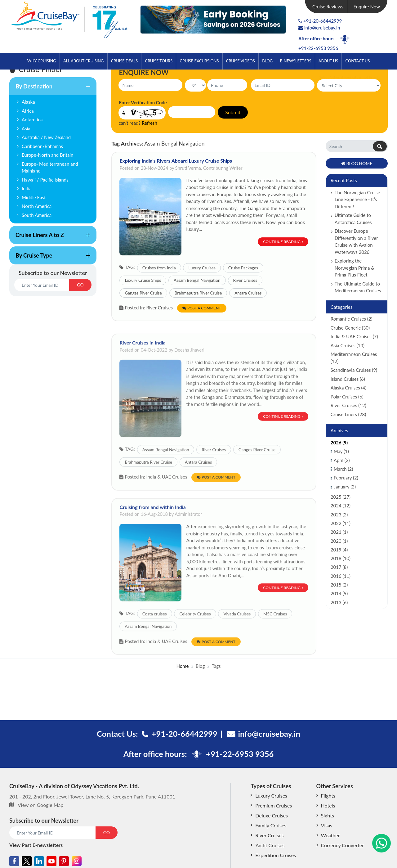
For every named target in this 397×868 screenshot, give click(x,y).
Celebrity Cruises (195, 633)
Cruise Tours (159, 61)
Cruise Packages (243, 268)
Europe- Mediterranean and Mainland (50, 167)
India (27, 188)
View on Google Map (40, 805)
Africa (28, 111)
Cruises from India (159, 268)
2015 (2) (339, 585)
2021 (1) (339, 532)
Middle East (34, 197)
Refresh (149, 123)
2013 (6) (339, 602)
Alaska (28, 102)
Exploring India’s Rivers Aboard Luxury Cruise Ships (176, 161)
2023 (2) (339, 515)
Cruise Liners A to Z (50, 238)
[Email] (42, 285)
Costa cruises (155, 633)
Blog (267, 61)
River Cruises (245, 280)
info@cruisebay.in (319, 28)
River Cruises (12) (348, 405)
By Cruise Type (50, 258)
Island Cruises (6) (348, 379)
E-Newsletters (296, 61)
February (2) (346, 478)
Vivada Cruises (237, 633)
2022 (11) (341, 523)
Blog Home (357, 163)
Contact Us (358, 61)
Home (182, 666)
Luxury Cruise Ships (143, 280)
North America (37, 206)
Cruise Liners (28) (348, 414)
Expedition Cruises (276, 855)
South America (37, 215)
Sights (328, 815)
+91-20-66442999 (323, 21)
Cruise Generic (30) (350, 328)
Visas (327, 825)
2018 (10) (341, 558)
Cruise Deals (124, 61)
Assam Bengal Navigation (197, 280)
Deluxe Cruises (272, 815)
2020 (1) (339, 541)
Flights (328, 796)
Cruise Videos (241, 61)
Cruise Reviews (328, 7)
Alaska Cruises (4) (348, 388)
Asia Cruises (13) (348, 345)
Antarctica (32, 119)
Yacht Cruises (270, 845)
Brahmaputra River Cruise (198, 293)
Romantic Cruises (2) (352, 319)
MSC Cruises (275, 633)
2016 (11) (341, 576)
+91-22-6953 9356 (318, 48)
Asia (26, 128)
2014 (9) (339, 593)
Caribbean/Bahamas (42, 146)
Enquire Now (367, 7)
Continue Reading (283, 242)
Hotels (328, 805)
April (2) (342, 460)
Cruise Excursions (199, 61)
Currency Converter (342, 845)
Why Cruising (42, 61)
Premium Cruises (274, 805)
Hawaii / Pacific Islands (45, 180)
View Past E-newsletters (36, 845)
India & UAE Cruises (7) (354, 336)
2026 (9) (339, 443)
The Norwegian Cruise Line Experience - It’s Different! (357, 199)
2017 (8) (339, 567)
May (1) (341, 451)
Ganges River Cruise (143, 293)
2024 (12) (341, 506)
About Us (328, 61)
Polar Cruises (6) (347, 397)
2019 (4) (339, 550)
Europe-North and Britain (48, 155)
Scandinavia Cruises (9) (354, 370)
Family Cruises (271, 825)
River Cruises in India (143, 362)
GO (80, 285)
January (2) (345, 487)
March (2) (343, 469)
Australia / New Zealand (46, 137)
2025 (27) (341, 497)
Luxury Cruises (202, 268)
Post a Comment (202, 308)
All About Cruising (83, 61)
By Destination (50, 89)
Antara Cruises (248, 293)
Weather (330, 835)
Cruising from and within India (153, 526)
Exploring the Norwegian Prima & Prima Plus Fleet (355, 268)
